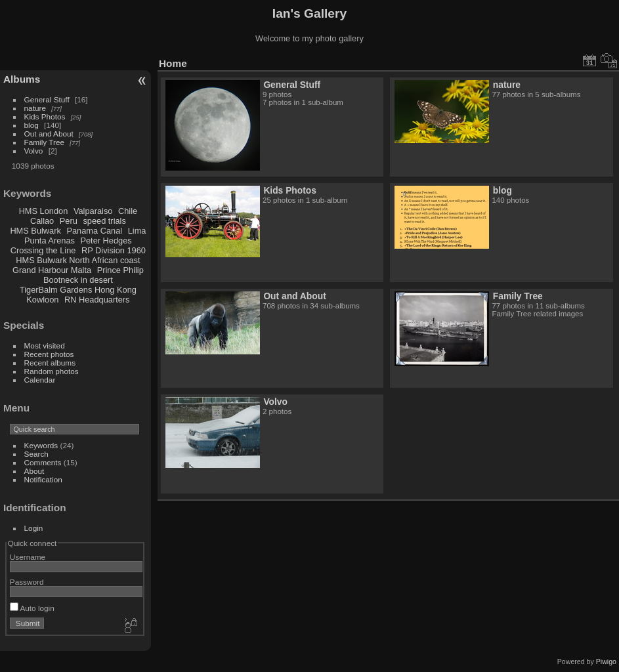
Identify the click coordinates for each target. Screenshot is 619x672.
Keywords (41, 445)
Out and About (49, 134)
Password (27, 582)
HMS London (44, 211)
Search (36, 454)
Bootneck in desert (78, 280)
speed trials (104, 221)
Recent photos (49, 354)
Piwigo (606, 661)
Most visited (45, 346)
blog (32, 125)
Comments (43, 462)
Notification (43, 479)
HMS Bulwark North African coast (78, 260)
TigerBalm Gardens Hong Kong (78, 290)
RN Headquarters (97, 300)
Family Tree (44, 142)
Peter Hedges (106, 241)
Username (28, 557)
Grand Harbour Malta (52, 270)
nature (35, 108)
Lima (137, 231)
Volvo (34, 151)
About (34, 471)
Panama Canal (94, 231)
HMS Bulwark (35, 231)
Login (34, 528)
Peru (69, 221)
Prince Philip (120, 270)
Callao (42, 221)
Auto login (32, 608)
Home (173, 63)
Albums (22, 79)
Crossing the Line (43, 250)
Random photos (52, 371)
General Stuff (47, 99)
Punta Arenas (50, 241)
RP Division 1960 (114, 250)
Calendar (40, 380)
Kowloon (42, 300)
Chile (128, 211)
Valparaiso (93, 211)
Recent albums (50, 363)
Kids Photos (45, 116)
